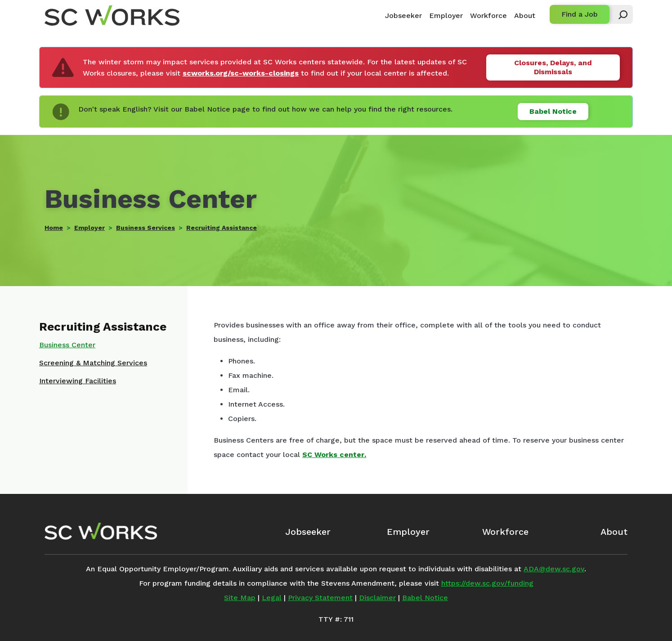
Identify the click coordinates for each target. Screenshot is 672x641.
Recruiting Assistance (222, 228)
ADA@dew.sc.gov (554, 569)
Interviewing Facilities (78, 381)
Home (54, 228)
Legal (272, 598)
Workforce (488, 16)
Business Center (67, 345)
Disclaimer (377, 598)
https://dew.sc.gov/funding (487, 583)
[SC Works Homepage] (101, 531)
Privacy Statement (320, 598)
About (525, 16)
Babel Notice (553, 111)
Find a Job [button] (580, 14)
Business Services (146, 228)
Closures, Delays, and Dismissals (553, 67)
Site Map (240, 598)
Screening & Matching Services (93, 363)
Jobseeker (403, 16)
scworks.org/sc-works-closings (241, 73)
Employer (446, 16)
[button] (619, 14)
